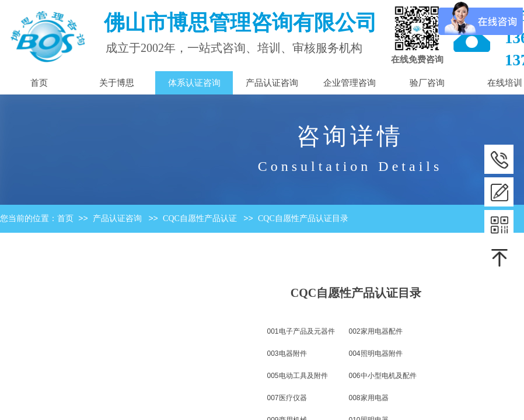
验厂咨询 (427, 83)
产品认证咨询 (117, 218)
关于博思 (117, 83)
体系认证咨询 (194, 83)
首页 (65, 218)
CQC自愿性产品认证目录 (303, 218)
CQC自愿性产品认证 (200, 218)
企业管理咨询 (350, 83)
